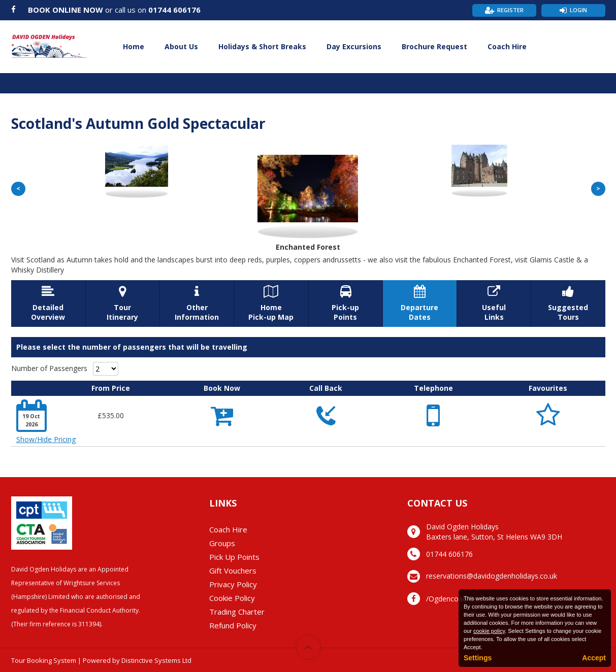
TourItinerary (123, 304)
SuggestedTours (568, 304)
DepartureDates (420, 304)
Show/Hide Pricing (46, 439)
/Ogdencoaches (452, 599)
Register (510, 10)
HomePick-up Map (271, 304)
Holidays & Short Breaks (262, 46)
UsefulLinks (494, 304)
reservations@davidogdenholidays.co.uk (492, 576)
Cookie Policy (232, 598)
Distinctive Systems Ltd (156, 660)
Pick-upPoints (346, 304)
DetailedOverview (48, 304)
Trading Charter (237, 612)
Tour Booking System (44, 660)
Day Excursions (354, 46)
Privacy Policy (233, 584)
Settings (478, 658)
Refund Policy (233, 625)
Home (134, 46)
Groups (222, 543)
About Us (181, 46)
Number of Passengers (49, 368)
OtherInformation (197, 304)
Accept (594, 658)
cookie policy (489, 631)
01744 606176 (174, 10)
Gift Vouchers (233, 570)
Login (578, 10)
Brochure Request (434, 46)
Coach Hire (507, 46)
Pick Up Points (234, 557)
